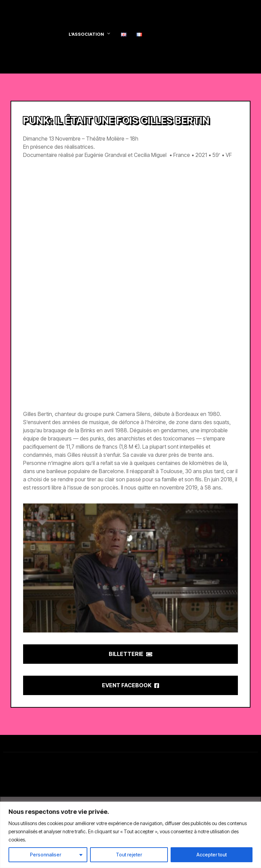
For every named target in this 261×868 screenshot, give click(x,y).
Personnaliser (46, 855)
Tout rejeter (129, 855)
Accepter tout (212, 855)
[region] (130, 835)
